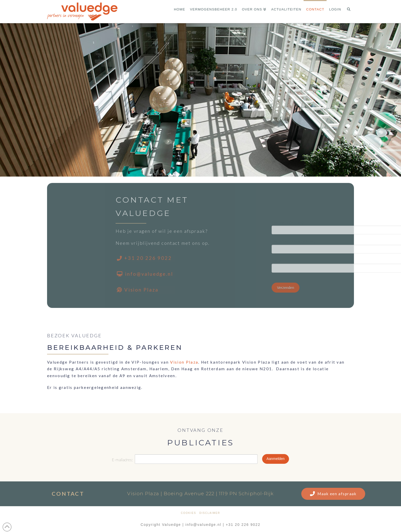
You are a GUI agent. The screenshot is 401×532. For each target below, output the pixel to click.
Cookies (188, 513)
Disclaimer (210, 513)
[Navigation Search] (349, 11)
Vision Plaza (184, 362)
